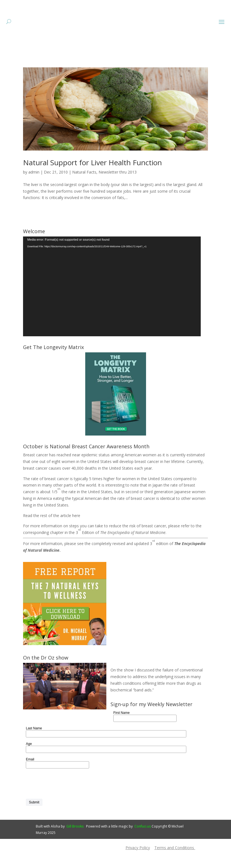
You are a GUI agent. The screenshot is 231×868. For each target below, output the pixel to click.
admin (34, 189)
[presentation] (68, 801)
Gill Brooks (75, 843)
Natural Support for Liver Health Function (92, 179)
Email (30, 776)
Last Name (34, 745)
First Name (121, 730)
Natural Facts (84, 189)
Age (29, 761)
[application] (112, 303)
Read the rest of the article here (52, 532)
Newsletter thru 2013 (118, 189)
